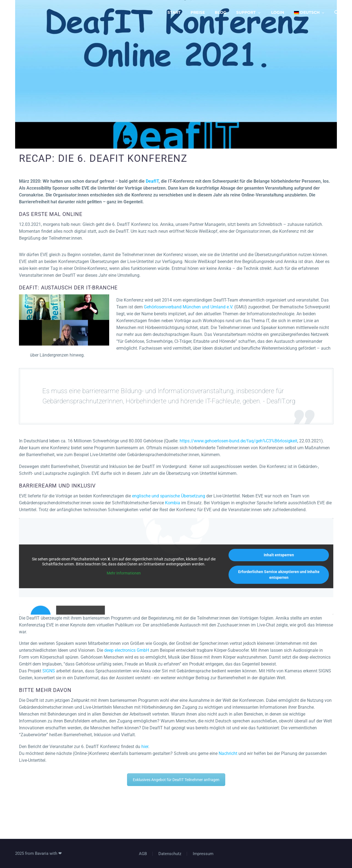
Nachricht (228, 753)
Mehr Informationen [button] (124, 573)
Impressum (203, 854)
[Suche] (336, 13)
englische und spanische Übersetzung (169, 496)
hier (145, 747)
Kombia (173, 503)
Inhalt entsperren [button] (279, 555)
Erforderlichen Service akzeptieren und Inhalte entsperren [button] (279, 575)
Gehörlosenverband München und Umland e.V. (189, 307)
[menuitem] (310, 13)
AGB (143, 854)
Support (246, 12)
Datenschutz (170, 854)
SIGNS (49, 671)
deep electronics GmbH (127, 650)
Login (278, 12)
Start (174, 12)
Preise (198, 12)
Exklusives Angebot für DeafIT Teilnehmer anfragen (176, 780)
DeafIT (152, 181)
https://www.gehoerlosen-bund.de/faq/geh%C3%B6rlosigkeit (238, 441)
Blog (221, 12)
